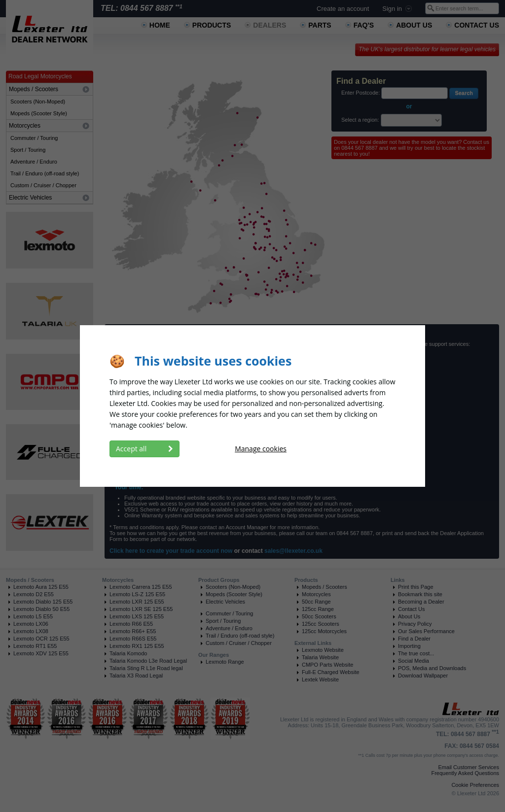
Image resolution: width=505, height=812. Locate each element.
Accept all (144, 449)
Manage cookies (261, 449)
